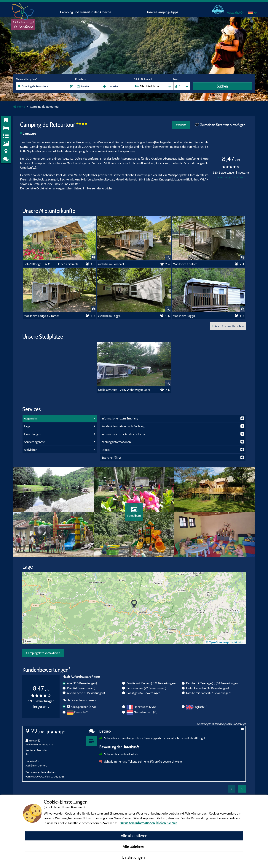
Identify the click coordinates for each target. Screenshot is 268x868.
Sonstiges (144, 693)
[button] (134, 604)
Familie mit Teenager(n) (212, 683)
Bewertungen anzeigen (231, 177)
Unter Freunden (207, 688)
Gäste (176, 79)
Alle (82, 683)
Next (242, 789)
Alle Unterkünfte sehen (228, 326)
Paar (81, 688)
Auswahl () (235, 12)
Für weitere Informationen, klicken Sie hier (148, 823)
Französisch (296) (145, 707)
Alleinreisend (86, 693)
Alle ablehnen (134, 846)
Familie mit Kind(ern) (151, 683)
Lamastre (28, 133)
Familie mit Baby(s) (209, 693)
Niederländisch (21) (146, 712)
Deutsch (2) (81, 712)
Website (181, 125)
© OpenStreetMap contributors (225, 642)
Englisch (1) (200, 707)
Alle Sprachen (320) (83, 707)
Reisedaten (81, 79)
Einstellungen (134, 857)
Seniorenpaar (146, 688)
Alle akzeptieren (134, 836)
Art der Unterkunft (143, 79)
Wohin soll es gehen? (26, 79)
